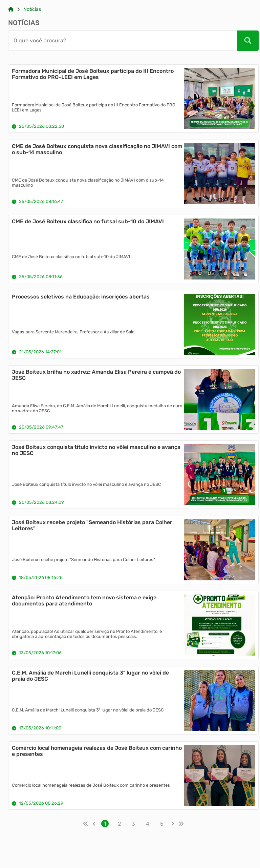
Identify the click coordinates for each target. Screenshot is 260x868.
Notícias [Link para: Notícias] (32, 9)
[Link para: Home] (11, 9)
